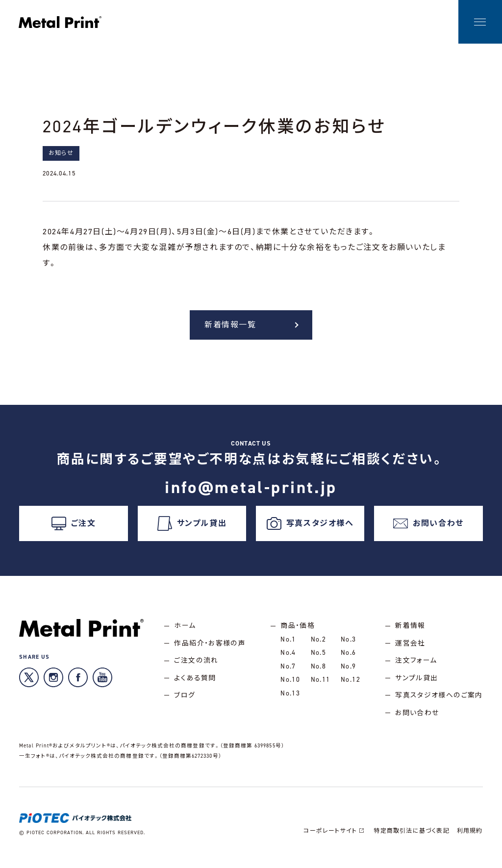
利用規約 (469, 838)
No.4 (288, 657)
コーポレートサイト (335, 838)
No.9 (348, 671)
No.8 (318, 671)
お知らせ (61, 153)
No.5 (318, 657)
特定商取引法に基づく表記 (411, 838)
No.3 (348, 643)
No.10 (290, 685)
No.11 (320, 685)
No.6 (348, 657)
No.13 (290, 699)
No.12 (350, 685)
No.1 (288, 643)
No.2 (318, 643)
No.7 (288, 671)
